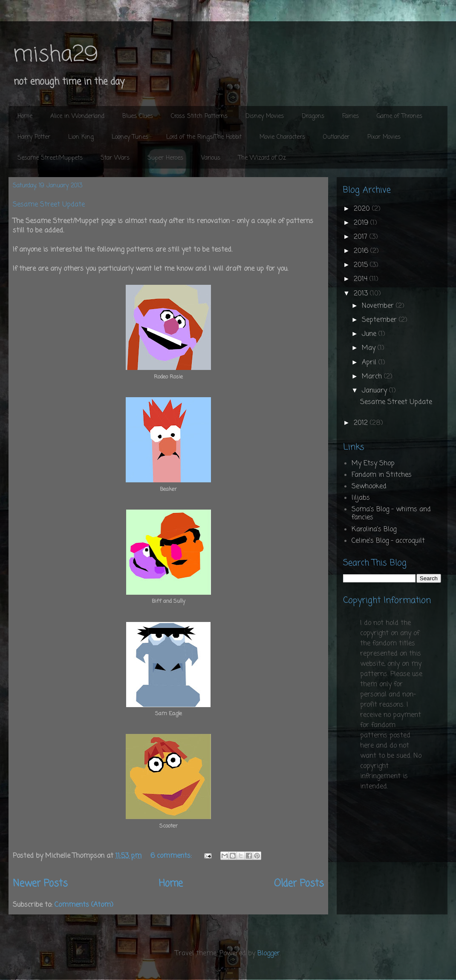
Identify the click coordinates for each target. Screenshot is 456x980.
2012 (362, 423)
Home (25, 116)
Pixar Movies (384, 137)
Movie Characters (282, 137)
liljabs (361, 498)
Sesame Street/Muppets (50, 158)
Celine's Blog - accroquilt (388, 541)
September (380, 320)
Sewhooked (369, 487)
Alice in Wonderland (77, 116)
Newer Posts (40, 884)
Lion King (81, 137)
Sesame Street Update (49, 205)
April (370, 363)
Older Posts (299, 884)
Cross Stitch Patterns (199, 116)
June (370, 334)
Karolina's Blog (374, 530)
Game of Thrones (400, 116)
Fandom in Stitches (382, 475)
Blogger (269, 954)
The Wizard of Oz (262, 158)
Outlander (336, 137)
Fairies (351, 116)
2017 (362, 237)
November (379, 306)
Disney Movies (265, 116)
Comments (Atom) (84, 905)
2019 (362, 223)
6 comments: (172, 856)
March (373, 377)
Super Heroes (165, 158)
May (370, 348)
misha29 (55, 55)
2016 (362, 251)
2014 (362, 279)
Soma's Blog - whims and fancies (391, 514)
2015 (362, 265)
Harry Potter (34, 137)
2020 (363, 209)
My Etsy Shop (373, 464)
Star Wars (115, 158)
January (375, 391)
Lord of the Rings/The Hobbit (204, 137)
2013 (362, 294)
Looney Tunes (130, 137)
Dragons (313, 116)
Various (211, 158)
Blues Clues (138, 116)
